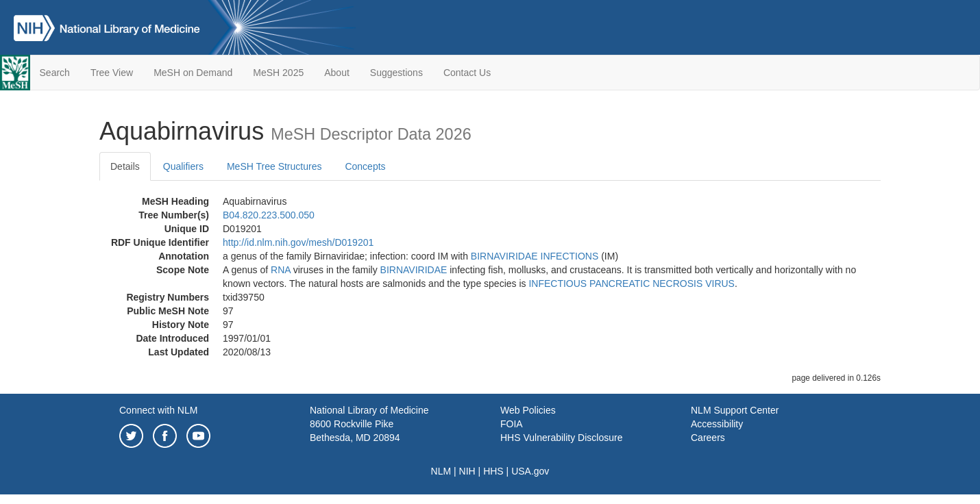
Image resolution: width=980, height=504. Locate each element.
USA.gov (530, 471)
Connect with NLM (158, 410)
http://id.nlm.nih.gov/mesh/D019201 (298, 242)
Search (55, 73)
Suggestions (396, 73)
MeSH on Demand (193, 73)
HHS (493, 471)
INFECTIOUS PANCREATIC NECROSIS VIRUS (632, 283)
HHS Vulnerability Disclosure (561, 438)
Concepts (365, 166)
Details (125, 166)
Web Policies (528, 410)
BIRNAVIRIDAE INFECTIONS (535, 256)
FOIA (512, 424)
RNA (281, 270)
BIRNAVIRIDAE (414, 270)
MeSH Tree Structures (274, 166)
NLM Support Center (735, 410)
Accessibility (717, 424)
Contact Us (467, 73)
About (337, 73)
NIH (467, 471)
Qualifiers (183, 166)
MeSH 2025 (278, 73)
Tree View (112, 73)
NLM (441, 471)
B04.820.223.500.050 (269, 215)
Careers (708, 438)
